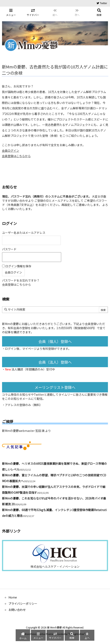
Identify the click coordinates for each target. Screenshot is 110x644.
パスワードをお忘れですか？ (21, 280)
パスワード (9, 249)
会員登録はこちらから (16, 156)
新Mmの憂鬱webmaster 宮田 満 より (26, 431)
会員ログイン (11, 151)
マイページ (29, 349)
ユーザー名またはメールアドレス (24, 233)
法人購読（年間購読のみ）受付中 (33, 369)
